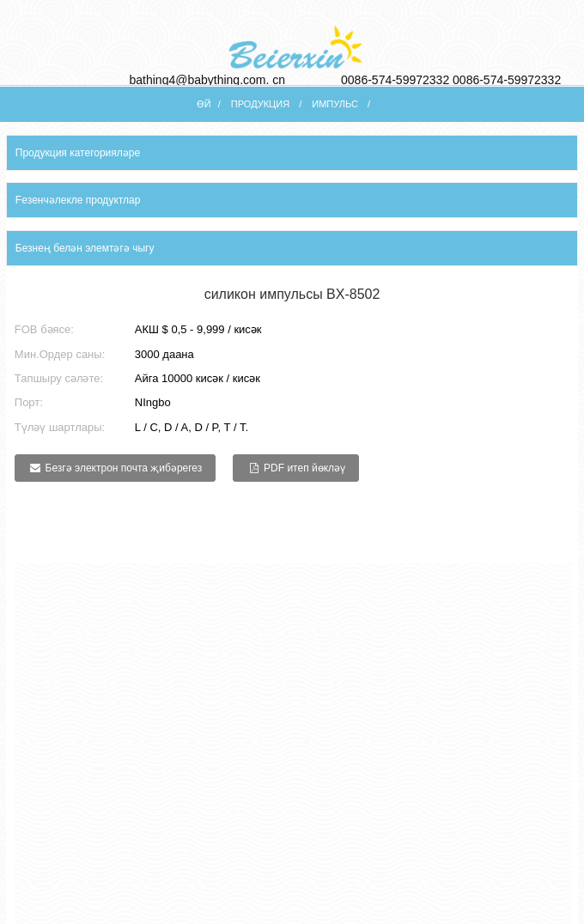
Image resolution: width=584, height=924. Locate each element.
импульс (335, 104)
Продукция (260, 104)
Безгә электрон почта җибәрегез (124, 468)
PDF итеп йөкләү (304, 468)
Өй (204, 104)
